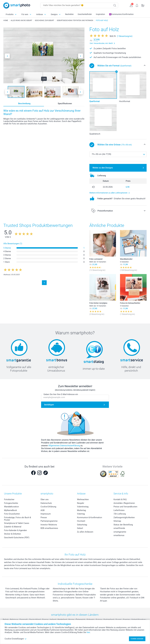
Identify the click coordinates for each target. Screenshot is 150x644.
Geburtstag (82, 525)
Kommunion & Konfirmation (90, 517)
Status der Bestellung (123, 525)
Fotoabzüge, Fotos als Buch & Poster (17, 519)
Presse (44, 517)
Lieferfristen (119, 510)
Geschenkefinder (85, 14)
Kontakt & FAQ (120, 499)
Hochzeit (81, 521)
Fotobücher (9, 499)
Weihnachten (83, 499)
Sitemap (117, 521)
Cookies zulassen (137, 639)
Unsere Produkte (13, 494)
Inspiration (100, 14)
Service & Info (121, 494)
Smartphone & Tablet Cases (17, 523)
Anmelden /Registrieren (124, 503)
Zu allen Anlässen (85, 532)
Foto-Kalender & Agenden (15, 530)
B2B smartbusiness (49, 528)
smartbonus (119, 535)
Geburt (80, 528)
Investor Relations (49, 525)
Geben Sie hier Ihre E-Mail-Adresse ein (61, 394)
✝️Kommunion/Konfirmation (121, 14)
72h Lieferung (120, 514)
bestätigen (49, 405)
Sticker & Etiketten (12, 534)
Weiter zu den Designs (103, 168)
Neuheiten (69, 14)
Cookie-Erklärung (48, 507)
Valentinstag (83, 507)
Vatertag (81, 514)
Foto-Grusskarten (12, 514)
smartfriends (119, 528)
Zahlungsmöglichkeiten (124, 517)
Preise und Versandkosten (125, 507)
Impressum (46, 514)
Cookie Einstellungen (16, 639)
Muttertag (81, 510)
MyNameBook (11, 510)
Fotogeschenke (11, 503)
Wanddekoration (11, 507)
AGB (43, 510)
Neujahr (81, 503)
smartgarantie (120, 532)
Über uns (45, 499)
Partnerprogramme (49, 521)
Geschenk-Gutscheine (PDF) (17, 538)
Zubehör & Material (13, 527)
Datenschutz (46, 503)
